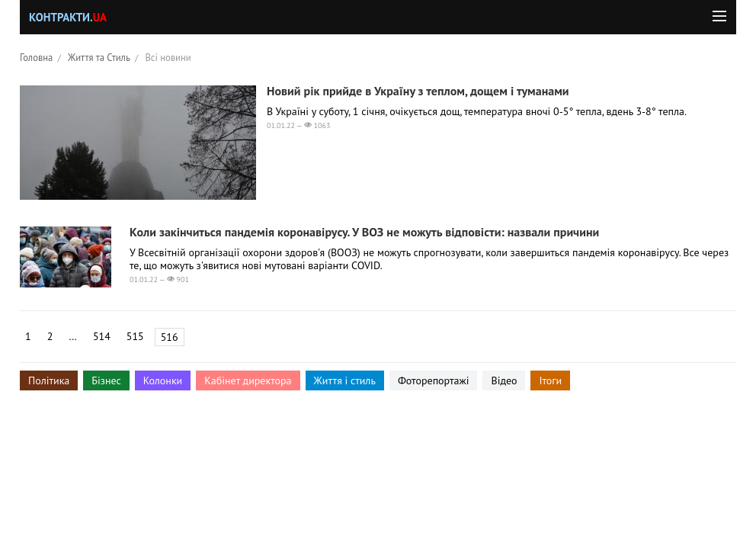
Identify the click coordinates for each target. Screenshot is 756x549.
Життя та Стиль (99, 57)
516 (170, 337)
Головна (36, 57)
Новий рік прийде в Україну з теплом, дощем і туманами (418, 91)
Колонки (163, 380)
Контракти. (68, 17)
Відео (504, 380)
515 (135, 336)
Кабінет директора (248, 380)
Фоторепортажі (434, 380)
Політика (49, 380)
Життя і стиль (345, 380)
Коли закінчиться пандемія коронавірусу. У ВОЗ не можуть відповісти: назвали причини (364, 232)
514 (102, 336)
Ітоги (550, 380)
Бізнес (106, 380)
